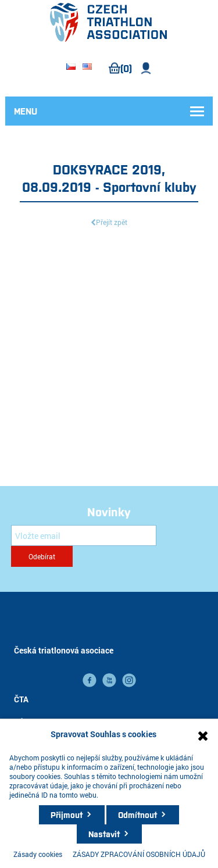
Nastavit (104, 834)
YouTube (109, 680)
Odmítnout (137, 815)
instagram (129, 680)
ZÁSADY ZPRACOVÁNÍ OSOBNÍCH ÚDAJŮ (139, 854)
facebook (90, 680)
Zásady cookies (38, 854)
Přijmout (67, 815)
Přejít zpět (112, 222)
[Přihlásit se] (84, 535)
